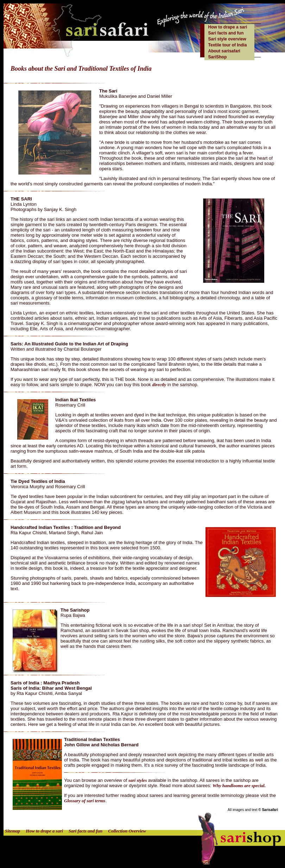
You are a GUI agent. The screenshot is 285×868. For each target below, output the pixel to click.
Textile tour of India (228, 45)
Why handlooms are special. (239, 786)
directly (159, 385)
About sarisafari (224, 51)
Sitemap (12, 831)
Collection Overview (127, 831)
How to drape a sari (228, 27)
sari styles (138, 780)
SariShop (218, 57)
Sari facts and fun (226, 33)
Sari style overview (227, 39)
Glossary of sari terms (85, 801)
